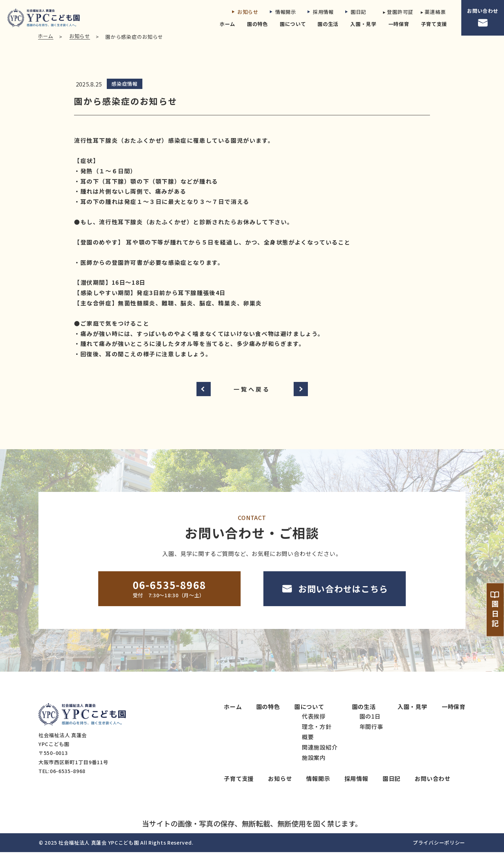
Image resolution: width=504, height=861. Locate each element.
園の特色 (258, 24)
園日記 (356, 12)
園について (293, 24)
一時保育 (399, 24)
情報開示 (283, 12)
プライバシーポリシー (439, 851)
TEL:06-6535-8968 (62, 780)
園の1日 (370, 725)
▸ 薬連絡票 (433, 12)
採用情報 (321, 12)
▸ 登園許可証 (396, 12)
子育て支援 (434, 24)
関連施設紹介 (320, 756)
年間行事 (371, 735)
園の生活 (328, 24)
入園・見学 (363, 24)
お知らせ (245, 12)
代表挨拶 (314, 725)
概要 (308, 746)
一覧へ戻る (252, 398)
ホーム (227, 24)
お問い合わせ (483, 18)
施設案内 (314, 766)
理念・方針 (317, 735)
